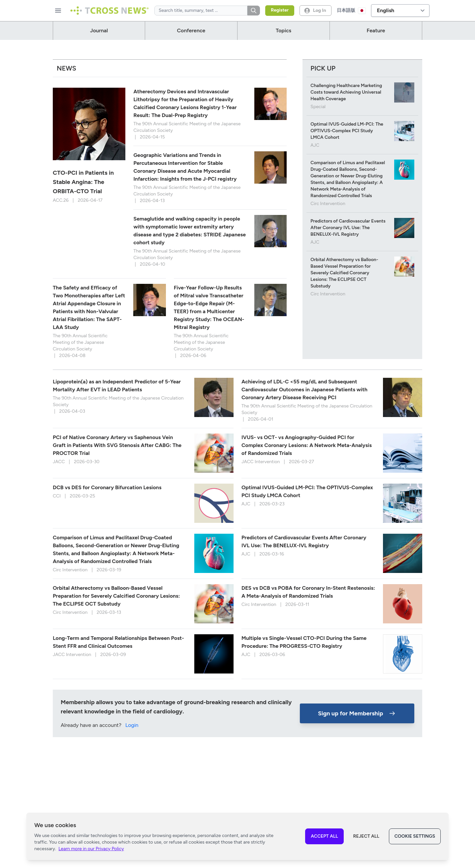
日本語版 (351, 11)
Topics (284, 30)
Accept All (324, 836)
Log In (315, 11)
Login (132, 730)
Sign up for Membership (357, 719)
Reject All (366, 836)
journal (99, 30)
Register (280, 10)
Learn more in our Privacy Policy (91, 849)
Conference (191, 30)
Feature (376, 30)
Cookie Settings (415, 836)
